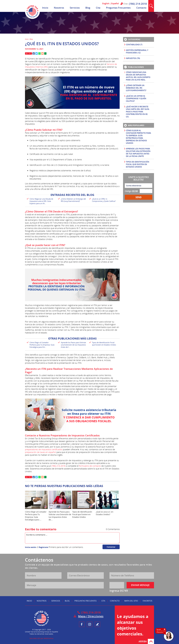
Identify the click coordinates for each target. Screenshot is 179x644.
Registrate (43, 547)
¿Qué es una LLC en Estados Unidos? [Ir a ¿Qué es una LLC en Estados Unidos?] (105, 513)
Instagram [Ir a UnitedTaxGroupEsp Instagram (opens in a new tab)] (90, 624)
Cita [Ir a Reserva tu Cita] (98, 8)
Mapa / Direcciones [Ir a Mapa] (91, 616)
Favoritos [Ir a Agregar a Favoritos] (147, 601)
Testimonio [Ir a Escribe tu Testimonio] (97, 624)
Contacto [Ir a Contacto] (141, 8)
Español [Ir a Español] (115, 3)
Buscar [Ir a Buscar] (151, 6)
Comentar (111, 547)
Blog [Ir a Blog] (88, 8)
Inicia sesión (31, 547)
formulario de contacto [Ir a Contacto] (90, 466)
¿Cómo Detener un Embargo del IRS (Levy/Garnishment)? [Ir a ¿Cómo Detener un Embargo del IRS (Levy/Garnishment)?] (73, 200)
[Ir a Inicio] (32, 18)
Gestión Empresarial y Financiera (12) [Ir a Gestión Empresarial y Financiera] (137, 51)
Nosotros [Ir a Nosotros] (59, 8)
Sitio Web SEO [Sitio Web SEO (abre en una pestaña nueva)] (35, 638)
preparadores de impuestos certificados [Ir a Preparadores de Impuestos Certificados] (44, 449)
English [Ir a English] (106, 3)
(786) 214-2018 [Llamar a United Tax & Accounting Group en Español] (138, 4)
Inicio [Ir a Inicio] (45, 8)
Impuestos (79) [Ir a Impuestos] (133, 58)
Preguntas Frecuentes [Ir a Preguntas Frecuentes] (118, 8)
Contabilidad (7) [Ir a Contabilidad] (134, 45)
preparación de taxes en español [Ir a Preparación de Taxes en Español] (40, 452)
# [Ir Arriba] (151, 641)
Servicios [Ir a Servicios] (75, 8)
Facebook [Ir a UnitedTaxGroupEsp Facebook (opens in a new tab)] (82, 624)
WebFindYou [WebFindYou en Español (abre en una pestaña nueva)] (49, 638)
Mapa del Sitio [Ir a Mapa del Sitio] (131, 601)
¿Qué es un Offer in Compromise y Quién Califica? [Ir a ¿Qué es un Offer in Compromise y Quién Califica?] (104, 200)
